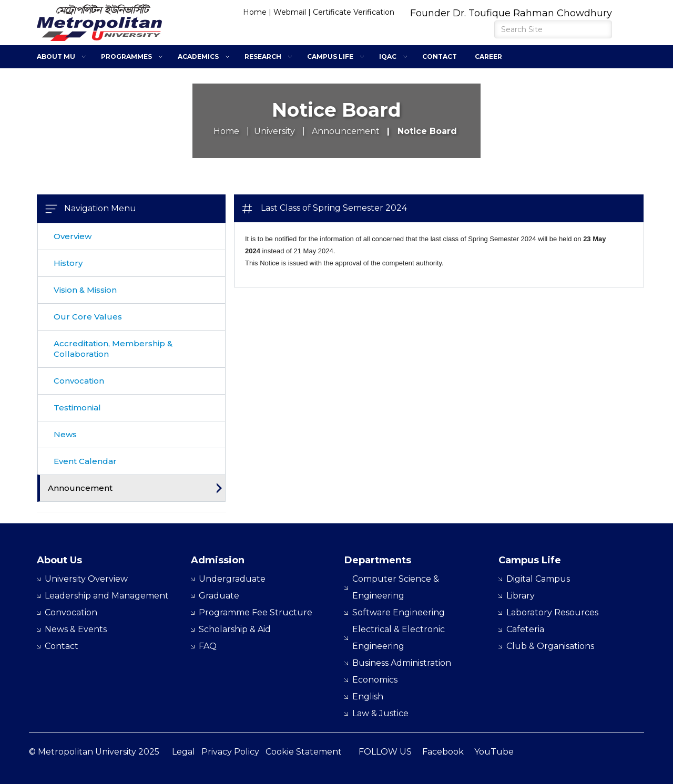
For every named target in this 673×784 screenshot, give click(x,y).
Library (521, 596)
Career (488, 56)
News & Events (76, 629)
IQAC (388, 56)
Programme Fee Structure (256, 612)
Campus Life (330, 56)
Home (255, 12)
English (368, 697)
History (68, 263)
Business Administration (402, 663)
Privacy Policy (230, 752)
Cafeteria (525, 629)
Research (263, 56)
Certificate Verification (354, 12)
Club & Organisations (550, 646)
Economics (375, 680)
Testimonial (77, 408)
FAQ (208, 646)
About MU (56, 56)
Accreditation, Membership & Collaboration (113, 349)
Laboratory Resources (552, 612)
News (65, 434)
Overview (73, 236)
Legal (183, 752)
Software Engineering (399, 612)
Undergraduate (232, 579)
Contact (440, 56)
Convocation (79, 381)
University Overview (86, 579)
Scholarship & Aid (235, 629)
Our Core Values (88, 317)
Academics (198, 56)
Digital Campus (538, 579)
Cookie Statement (304, 752)
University (274, 131)
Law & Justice (380, 713)
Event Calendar (85, 461)
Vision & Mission (85, 290)
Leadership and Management (107, 596)
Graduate (219, 596)
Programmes (126, 56)
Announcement (80, 488)
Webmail (290, 12)
